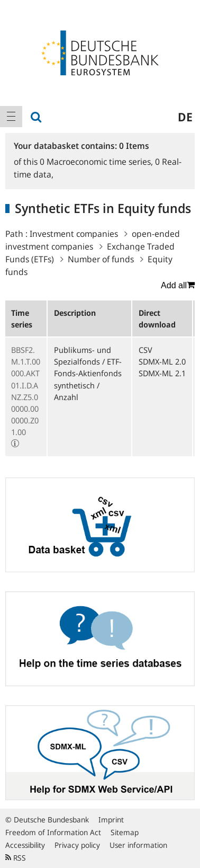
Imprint (111, 820)
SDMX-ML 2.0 (162, 361)
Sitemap (125, 832)
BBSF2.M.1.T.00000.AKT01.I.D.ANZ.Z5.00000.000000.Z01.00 (26, 391)
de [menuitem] (185, 117)
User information (138, 845)
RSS (16, 858)
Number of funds (101, 259)
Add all (178, 285)
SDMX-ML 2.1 (162, 373)
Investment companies (74, 234)
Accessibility (25, 845)
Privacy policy (77, 845)
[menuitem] (11, 117)
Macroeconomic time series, (97, 162)
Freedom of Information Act (53, 832)
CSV (146, 350)
